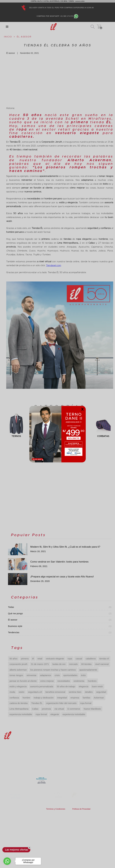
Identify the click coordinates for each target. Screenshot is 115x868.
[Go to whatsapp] (7, 861)
